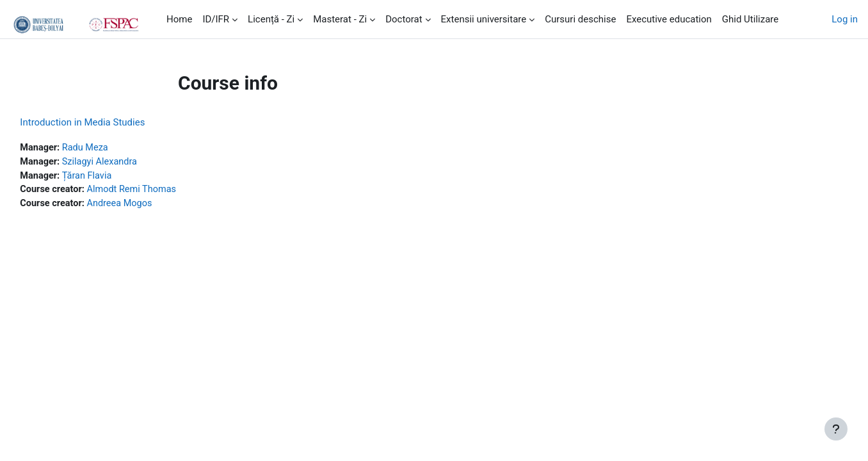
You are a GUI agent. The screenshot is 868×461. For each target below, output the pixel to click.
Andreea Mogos (152, 206)
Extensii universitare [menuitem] (484, 19)
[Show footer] (836, 429)
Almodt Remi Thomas (164, 191)
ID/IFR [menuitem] (216, 19)
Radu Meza (116, 148)
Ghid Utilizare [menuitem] (750, 19)
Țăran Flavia (118, 177)
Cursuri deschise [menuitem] (580, 19)
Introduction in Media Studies (111, 122)
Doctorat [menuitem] (404, 19)
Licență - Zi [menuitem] (271, 19)
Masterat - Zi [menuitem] (340, 19)
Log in (845, 19)
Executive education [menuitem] (669, 19)
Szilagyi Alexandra (131, 163)
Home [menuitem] (179, 19)
